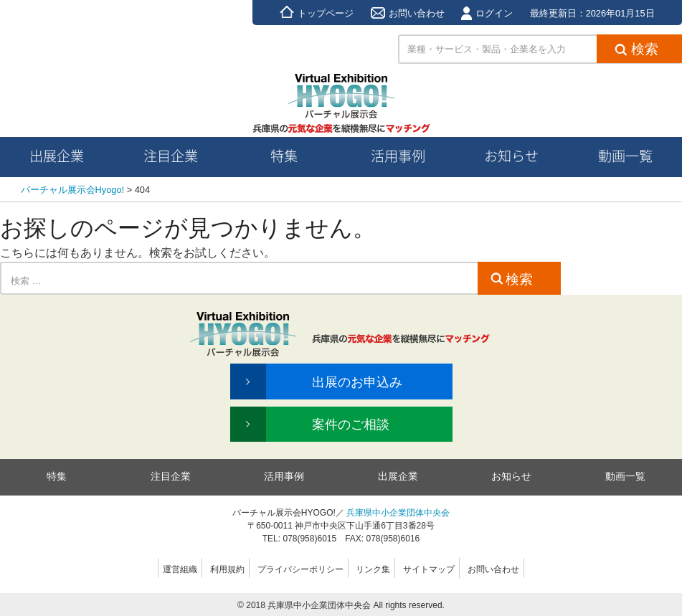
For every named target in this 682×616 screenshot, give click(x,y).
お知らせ (511, 476)
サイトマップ (429, 569)
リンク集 (373, 569)
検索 (512, 279)
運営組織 (180, 569)
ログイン (487, 13)
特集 (57, 476)
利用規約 (227, 569)
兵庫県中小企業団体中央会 (398, 513)
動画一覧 (625, 476)
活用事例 (284, 476)
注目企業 (171, 476)
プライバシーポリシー (300, 569)
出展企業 (398, 476)
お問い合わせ (408, 13)
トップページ (317, 13)
